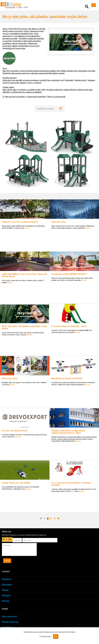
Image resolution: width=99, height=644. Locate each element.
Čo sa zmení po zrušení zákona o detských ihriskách (71, 484)
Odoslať (7, 561)
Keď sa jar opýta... (10, 378)
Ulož (56, 637)
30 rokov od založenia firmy (15, 431)
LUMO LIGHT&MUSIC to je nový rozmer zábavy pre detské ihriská (25, 275)
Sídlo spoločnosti (9, 617)
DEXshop (6, 601)
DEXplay (5, 590)
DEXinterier (7, 579)
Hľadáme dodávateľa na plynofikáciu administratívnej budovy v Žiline (68, 432)
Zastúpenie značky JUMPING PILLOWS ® (69, 274)
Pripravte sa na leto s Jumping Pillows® (20, 222)
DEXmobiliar (7, 585)
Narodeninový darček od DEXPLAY (67, 378)
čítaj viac (27, 228)
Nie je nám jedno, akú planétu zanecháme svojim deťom (25, 327)
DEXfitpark (6, 596)
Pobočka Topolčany (10, 622)
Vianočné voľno (59, 222)
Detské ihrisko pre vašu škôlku (16, 483)
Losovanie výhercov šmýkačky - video (69, 326)
